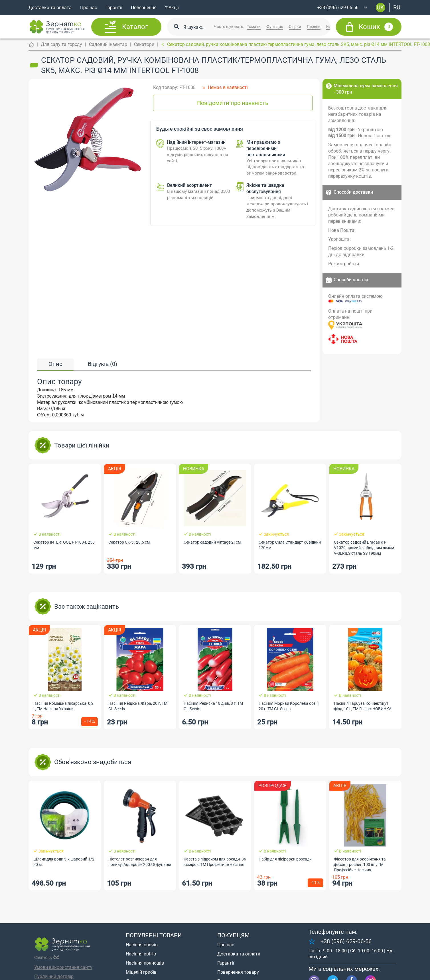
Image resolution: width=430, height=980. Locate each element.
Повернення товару (238, 972)
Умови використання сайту (63, 967)
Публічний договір (54, 976)
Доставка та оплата (50, 8)
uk (380, 7)
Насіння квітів (141, 954)
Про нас (89, 8)
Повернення (144, 8)
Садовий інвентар (108, 44)
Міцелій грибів (141, 972)
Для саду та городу (61, 44)
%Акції (172, 8)
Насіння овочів (142, 945)
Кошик (376, 27)
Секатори (144, 44)
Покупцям (233, 935)
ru (397, 7)
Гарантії (114, 8)
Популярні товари (154, 935)
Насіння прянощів (145, 963)
